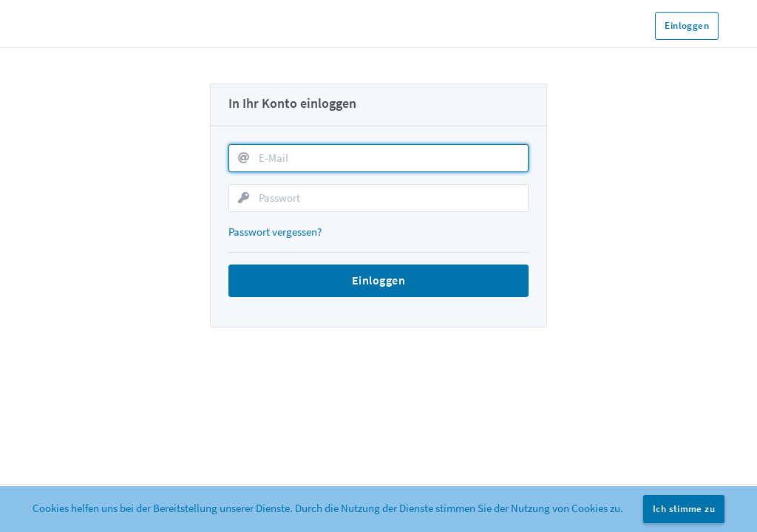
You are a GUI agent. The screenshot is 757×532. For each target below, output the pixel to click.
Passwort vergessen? (275, 232)
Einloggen (687, 25)
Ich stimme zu (684, 509)
